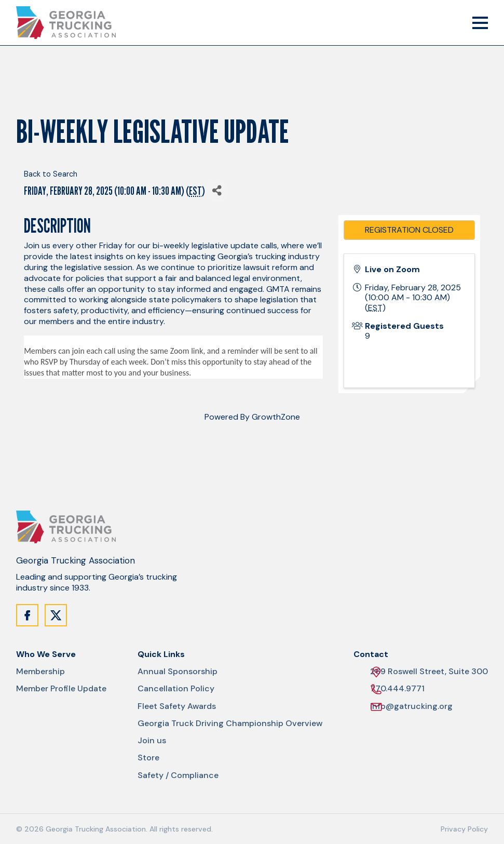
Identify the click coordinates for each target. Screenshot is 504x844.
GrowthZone (276, 417)
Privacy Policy (464, 829)
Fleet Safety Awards (177, 706)
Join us (152, 741)
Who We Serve (46, 654)
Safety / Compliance (178, 775)
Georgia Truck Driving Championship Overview (230, 724)
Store (148, 758)
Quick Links (161, 654)
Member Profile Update (61, 689)
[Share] (217, 191)
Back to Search (51, 174)
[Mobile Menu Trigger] (480, 23)
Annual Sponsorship (178, 672)
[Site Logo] (66, 23)
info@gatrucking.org (411, 707)
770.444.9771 (397, 689)
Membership (40, 672)
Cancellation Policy (176, 689)
